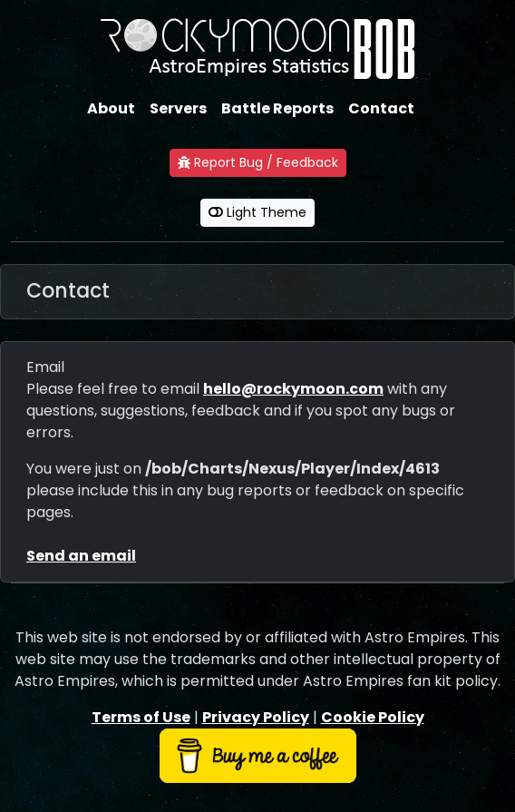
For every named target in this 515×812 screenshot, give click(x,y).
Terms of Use (141, 717)
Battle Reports (277, 108)
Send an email (81, 556)
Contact (381, 108)
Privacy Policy (256, 717)
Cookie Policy (373, 717)
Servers (178, 108)
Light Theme (257, 212)
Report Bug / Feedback (258, 162)
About (111, 108)
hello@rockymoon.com (293, 389)
